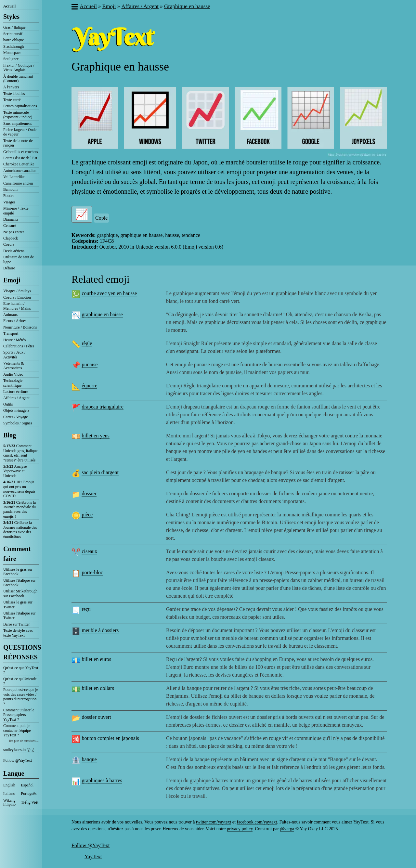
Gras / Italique (14, 27)
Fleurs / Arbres (15, 321)
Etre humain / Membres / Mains (17, 306)
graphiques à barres (102, 780)
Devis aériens (14, 251)
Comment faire (17, 554)
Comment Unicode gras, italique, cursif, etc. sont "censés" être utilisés (21, 453)
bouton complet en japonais (110, 738)
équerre (89, 386)
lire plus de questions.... (24, 741)
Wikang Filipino (9, 802)
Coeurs (9, 244)
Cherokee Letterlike (19, 164)
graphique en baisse (102, 314)
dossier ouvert (96, 717)
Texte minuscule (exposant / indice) (18, 115)
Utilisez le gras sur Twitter (18, 604)
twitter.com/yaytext (214, 822)
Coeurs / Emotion (17, 297)
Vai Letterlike (14, 177)
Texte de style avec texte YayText (18, 633)
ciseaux (89, 551)
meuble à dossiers (100, 630)
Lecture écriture (16, 392)
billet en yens (95, 436)
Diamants (11, 219)
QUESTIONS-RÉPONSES (21, 652)
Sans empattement (18, 123)
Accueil (9, 6)
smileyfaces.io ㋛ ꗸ (19, 750)
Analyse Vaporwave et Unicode (15, 471)
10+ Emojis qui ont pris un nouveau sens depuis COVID (19, 489)
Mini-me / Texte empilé (16, 211)
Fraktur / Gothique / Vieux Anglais (19, 68)
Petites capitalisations (20, 106)
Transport (11, 333)
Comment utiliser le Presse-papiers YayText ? (19, 715)
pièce (87, 515)
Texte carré (12, 100)
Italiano (9, 794)
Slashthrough (13, 46)
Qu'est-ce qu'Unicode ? (20, 681)
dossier (89, 493)
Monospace (12, 53)
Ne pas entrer (14, 232)
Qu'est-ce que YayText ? (21, 670)
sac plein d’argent (100, 472)
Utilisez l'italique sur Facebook (19, 583)
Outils (8, 404)
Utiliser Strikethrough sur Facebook (20, 593)
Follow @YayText (18, 760)
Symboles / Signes (18, 423)
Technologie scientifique (13, 383)
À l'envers (11, 87)
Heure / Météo (14, 340)
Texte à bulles (14, 94)
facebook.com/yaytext (257, 822)
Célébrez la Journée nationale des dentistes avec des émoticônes (20, 530)
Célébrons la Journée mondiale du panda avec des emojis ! (19, 509)
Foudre (9, 196)
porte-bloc (92, 572)
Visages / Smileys (17, 291)
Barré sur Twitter (17, 624)
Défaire (9, 268)
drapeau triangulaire (102, 407)
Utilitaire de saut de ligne (19, 259)
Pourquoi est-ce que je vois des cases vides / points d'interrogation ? (21, 697)
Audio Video (13, 374)
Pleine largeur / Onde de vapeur (20, 132)
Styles (11, 17)
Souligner (11, 59)
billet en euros (96, 659)
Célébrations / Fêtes (19, 346)
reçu (86, 609)
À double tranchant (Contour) (18, 79)
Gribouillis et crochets (21, 152)
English (9, 785)
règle (87, 343)
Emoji (12, 280)
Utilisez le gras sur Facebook (18, 572)
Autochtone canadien (20, 171)
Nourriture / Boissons (20, 327)
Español (27, 785)
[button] (74, 7)
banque (89, 759)
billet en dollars (98, 688)
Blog (10, 435)
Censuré (10, 226)
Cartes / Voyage (16, 417)
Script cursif (13, 34)
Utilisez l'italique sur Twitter (19, 615)
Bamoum (10, 189)
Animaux (11, 315)
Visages (9, 202)
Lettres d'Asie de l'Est (20, 158)
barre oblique (14, 40)
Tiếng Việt (30, 802)
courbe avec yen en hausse (109, 293)
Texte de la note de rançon (18, 143)
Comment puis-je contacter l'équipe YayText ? (17, 730)
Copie (101, 218)
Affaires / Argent (16, 398)
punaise (90, 364)
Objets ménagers (16, 410)
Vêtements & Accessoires (14, 366)
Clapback (11, 238)
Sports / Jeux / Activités (14, 355)
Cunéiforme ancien (18, 183)
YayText (93, 856)
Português (29, 794)
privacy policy (240, 829)
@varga (287, 829)
